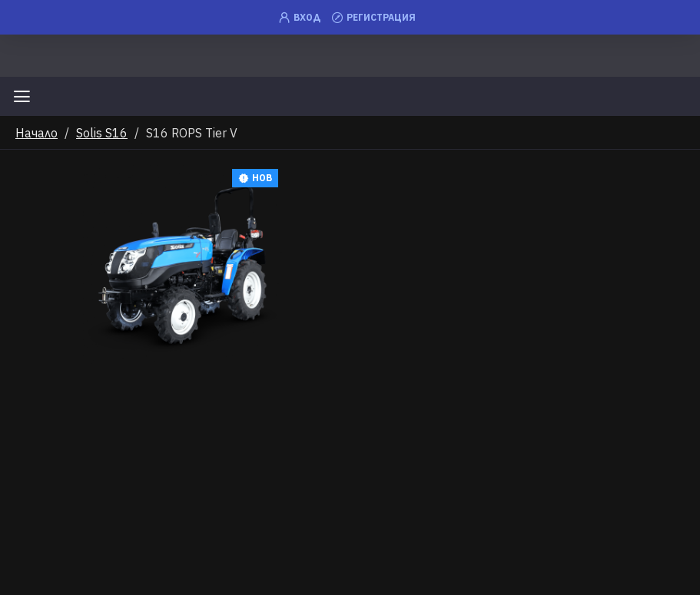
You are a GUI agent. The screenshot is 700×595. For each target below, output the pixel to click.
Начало (36, 133)
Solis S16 (102, 133)
